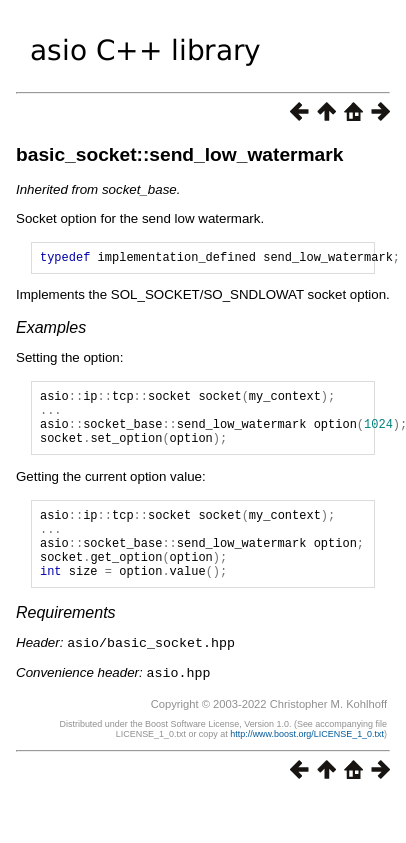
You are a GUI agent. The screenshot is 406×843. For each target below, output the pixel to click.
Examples (51, 330)
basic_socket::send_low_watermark (179, 154)
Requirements (66, 642)
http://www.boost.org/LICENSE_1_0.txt (307, 762)
